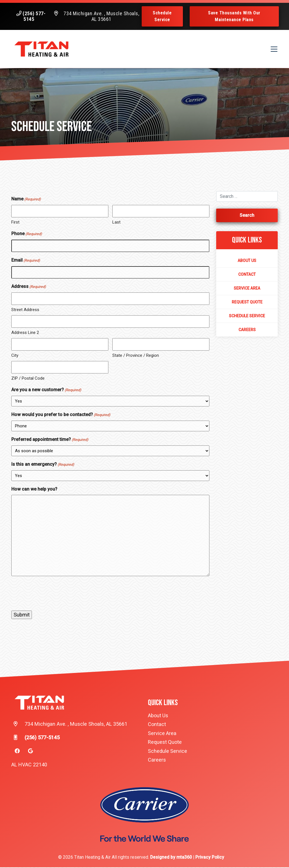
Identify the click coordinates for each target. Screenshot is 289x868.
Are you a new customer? (46, 391)
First (15, 223)
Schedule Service (163, 16)
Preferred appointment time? (50, 440)
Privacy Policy (210, 858)
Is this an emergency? (43, 465)
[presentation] (54, 594)
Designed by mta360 (172, 858)
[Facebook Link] (17, 752)
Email (26, 261)
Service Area (247, 289)
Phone (27, 235)
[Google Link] (30, 752)
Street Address (25, 310)
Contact (247, 275)
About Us (247, 261)
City (15, 356)
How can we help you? (34, 490)
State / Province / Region (136, 356)
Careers (247, 330)
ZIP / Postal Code (28, 379)
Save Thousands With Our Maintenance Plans (234, 16)
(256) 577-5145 (34, 16)
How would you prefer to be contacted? (61, 416)
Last (116, 223)
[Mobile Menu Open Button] (273, 49)
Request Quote (247, 303)
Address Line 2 (25, 333)
